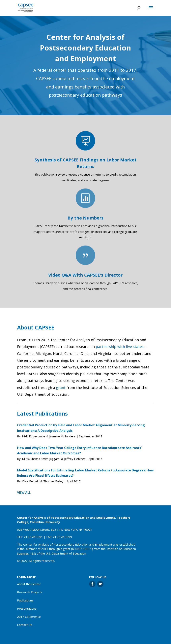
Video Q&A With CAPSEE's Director (85, 275)
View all (24, 492)
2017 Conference (29, 617)
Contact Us (25, 625)
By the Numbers (85, 218)
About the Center (29, 584)
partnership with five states (120, 347)
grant (61, 388)
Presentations (27, 608)
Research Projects (30, 592)
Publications (25, 600)
